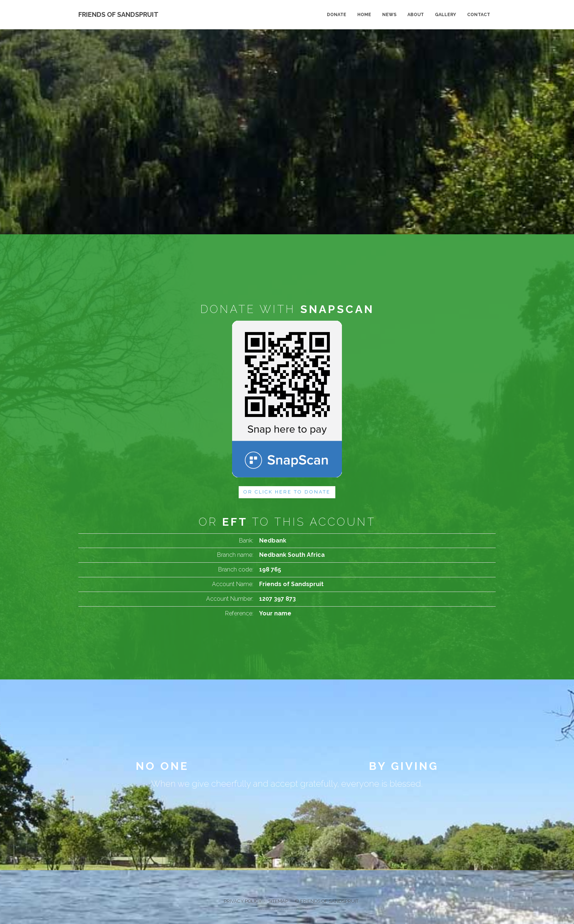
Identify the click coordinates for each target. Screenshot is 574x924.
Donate (337, 15)
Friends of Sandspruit (118, 14)
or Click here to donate (287, 492)
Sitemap (278, 901)
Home (364, 15)
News (389, 15)
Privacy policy (243, 901)
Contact (479, 15)
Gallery (446, 15)
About (416, 15)
